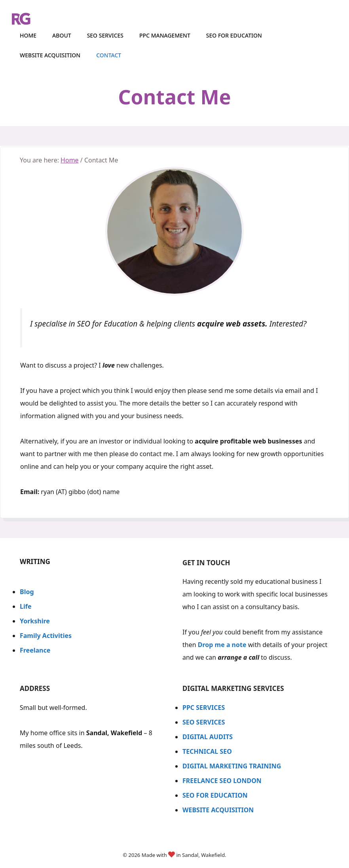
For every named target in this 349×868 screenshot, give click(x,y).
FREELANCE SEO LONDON (222, 781)
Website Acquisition (50, 55)
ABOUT (62, 35)
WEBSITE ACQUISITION (219, 810)
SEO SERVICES (204, 722)
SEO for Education (234, 35)
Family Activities (46, 636)
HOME (28, 35)
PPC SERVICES (204, 708)
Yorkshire (35, 621)
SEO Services (105, 35)
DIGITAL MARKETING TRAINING (232, 766)
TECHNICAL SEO (207, 751)
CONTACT (109, 55)
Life (26, 606)
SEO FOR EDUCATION (215, 795)
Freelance (35, 650)
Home (70, 160)
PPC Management (165, 35)
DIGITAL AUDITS (208, 737)
